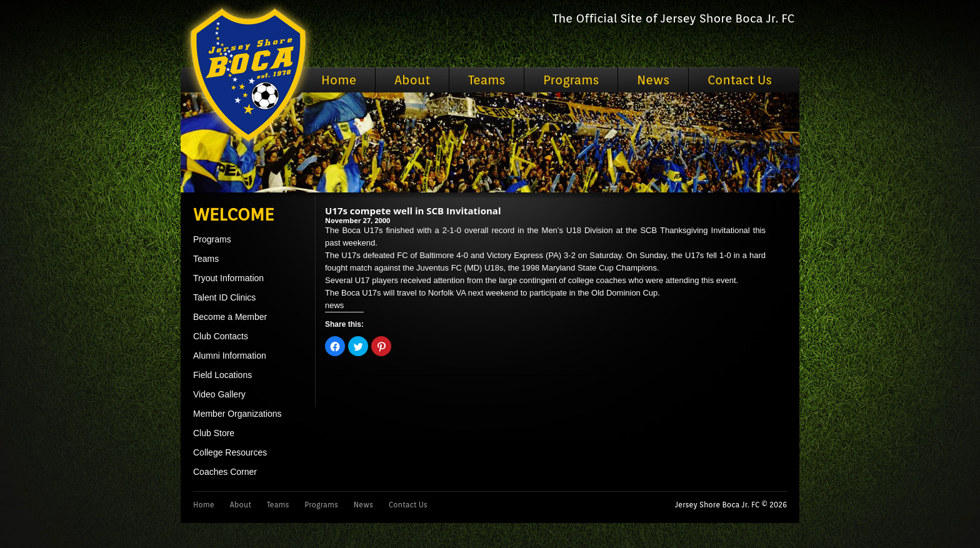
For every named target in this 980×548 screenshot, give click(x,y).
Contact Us (740, 80)
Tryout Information (228, 278)
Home (339, 80)
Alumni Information (230, 356)
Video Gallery (219, 394)
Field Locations (222, 375)
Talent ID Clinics (224, 297)
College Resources (230, 452)
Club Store (214, 433)
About (412, 80)
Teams (487, 80)
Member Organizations (237, 414)
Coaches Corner (225, 472)
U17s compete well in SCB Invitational (413, 211)
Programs (571, 80)
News (653, 80)
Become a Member (230, 317)
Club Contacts (221, 336)
